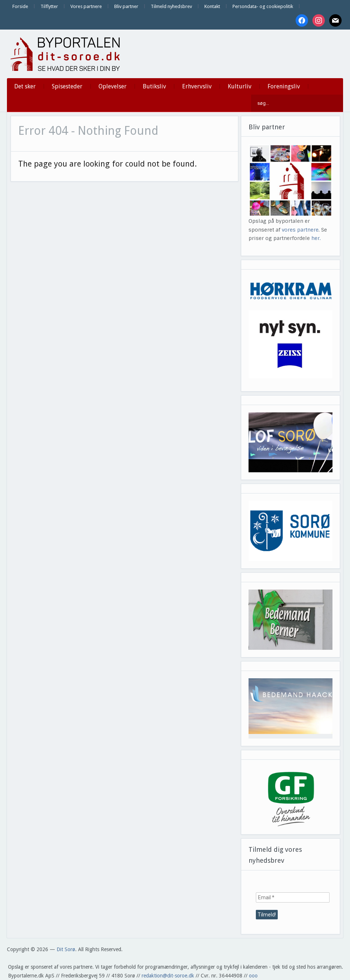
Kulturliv (240, 86)
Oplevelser (113, 86)
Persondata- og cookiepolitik (263, 6)
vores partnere (300, 230)
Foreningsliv (284, 86)
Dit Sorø (66, 949)
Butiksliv (154, 86)
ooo (253, 976)
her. (316, 238)
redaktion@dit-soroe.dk (168, 976)
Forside (20, 6)
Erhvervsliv (197, 86)
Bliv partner (126, 6)
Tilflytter (49, 6)
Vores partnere (86, 6)
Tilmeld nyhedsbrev (171, 6)
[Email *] (293, 897)
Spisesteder (67, 86)
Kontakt (212, 6)
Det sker (25, 86)
